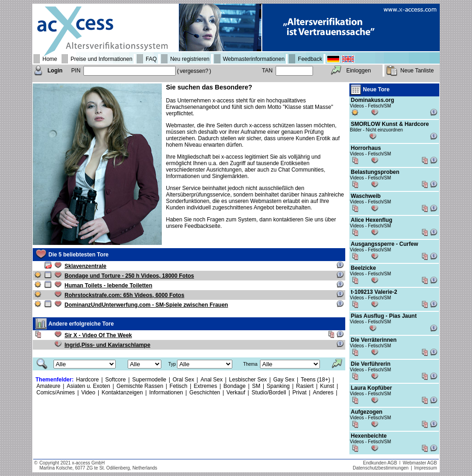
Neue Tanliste (417, 71)
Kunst (327, 386)
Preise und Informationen (101, 59)
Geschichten (205, 393)
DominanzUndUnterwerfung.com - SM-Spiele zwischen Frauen (146, 305)
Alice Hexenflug (372, 220)
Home (50, 59)
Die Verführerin (371, 364)
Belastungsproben (375, 172)
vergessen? (194, 71)
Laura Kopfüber (371, 388)
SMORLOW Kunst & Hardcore (390, 124)
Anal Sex (212, 380)
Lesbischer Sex (248, 380)
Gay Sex (284, 380)
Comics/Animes (56, 393)
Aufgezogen (367, 412)
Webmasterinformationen (254, 59)
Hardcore (87, 380)
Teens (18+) (316, 380)
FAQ (151, 59)
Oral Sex (184, 380)
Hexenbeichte (369, 436)
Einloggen (358, 71)
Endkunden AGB (380, 463)
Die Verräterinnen (374, 340)
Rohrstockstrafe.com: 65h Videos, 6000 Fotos (124, 295)
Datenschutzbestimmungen (381, 468)
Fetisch (179, 386)
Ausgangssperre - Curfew (384, 244)
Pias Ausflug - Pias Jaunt (384, 316)
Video (88, 393)
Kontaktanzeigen (122, 393)
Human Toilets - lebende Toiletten (108, 286)
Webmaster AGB (420, 463)
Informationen (166, 393)
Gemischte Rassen (140, 386)
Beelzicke (363, 268)
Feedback (310, 59)
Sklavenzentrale (86, 266)
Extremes (205, 386)
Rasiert (305, 386)
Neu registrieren (190, 59)
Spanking (278, 386)
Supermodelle (149, 380)
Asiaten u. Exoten (88, 386)
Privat (299, 393)
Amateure (48, 386)
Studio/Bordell (269, 393)
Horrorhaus (366, 148)
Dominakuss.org (372, 100)
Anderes (323, 393)
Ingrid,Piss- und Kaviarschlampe (107, 345)
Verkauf (236, 393)
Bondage (235, 386)
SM (256, 386)
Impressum (426, 468)
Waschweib (366, 196)
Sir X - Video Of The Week (98, 335)
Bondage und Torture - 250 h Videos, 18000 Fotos (129, 276)
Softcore (115, 380)
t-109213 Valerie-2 (374, 292)
